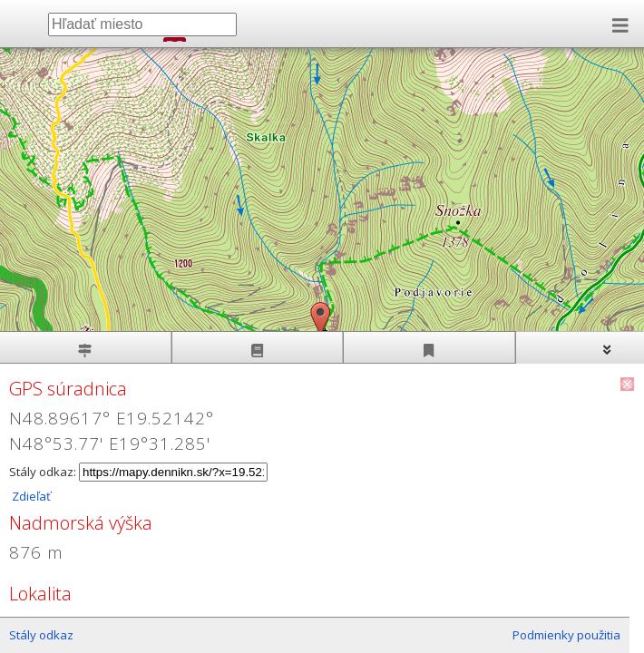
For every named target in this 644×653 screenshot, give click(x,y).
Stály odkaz (41, 635)
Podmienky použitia (566, 635)
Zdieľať (30, 496)
